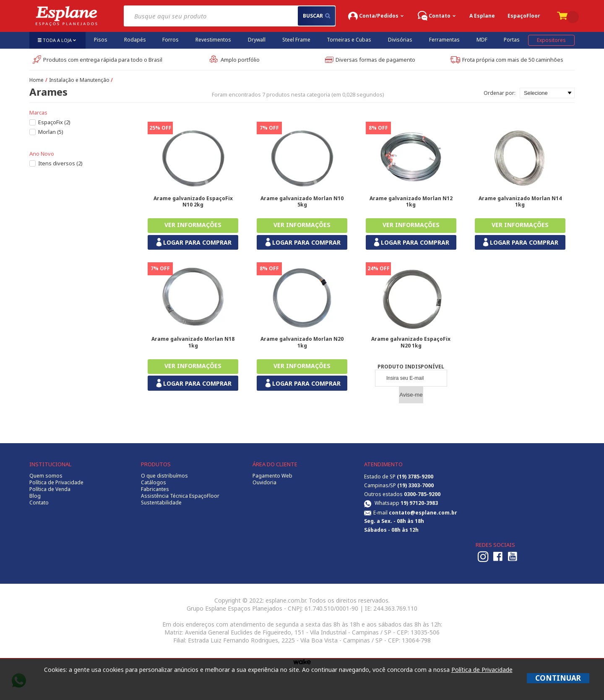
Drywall (257, 40)
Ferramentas (444, 40)
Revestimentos (213, 40)
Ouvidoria (264, 483)
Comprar (193, 226)
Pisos (101, 40)
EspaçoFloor (524, 16)
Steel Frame (296, 40)
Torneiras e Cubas (349, 40)
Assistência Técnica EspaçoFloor (180, 496)
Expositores (551, 40)
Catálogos (154, 483)
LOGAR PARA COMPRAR (193, 242)
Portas (512, 40)
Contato (39, 503)
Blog (35, 496)
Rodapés (135, 40)
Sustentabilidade (161, 503)
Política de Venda (50, 489)
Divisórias (400, 40)
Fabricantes (155, 489)
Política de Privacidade (56, 483)
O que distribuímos (164, 476)
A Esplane (482, 16)
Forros (171, 40)
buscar (316, 16)
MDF (482, 40)
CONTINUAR (558, 678)
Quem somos (46, 476)
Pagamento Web (272, 476)
